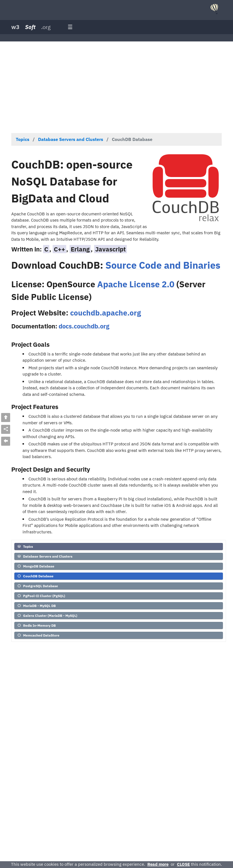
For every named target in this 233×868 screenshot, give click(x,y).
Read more (158, 864)
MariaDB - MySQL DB (36, 606)
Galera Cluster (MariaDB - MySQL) (47, 616)
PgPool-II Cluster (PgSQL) (41, 596)
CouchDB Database (35, 576)
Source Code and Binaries (163, 265)
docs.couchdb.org (84, 326)
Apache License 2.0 (136, 284)
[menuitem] (119, 547)
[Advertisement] (116, 87)
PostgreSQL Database (37, 586)
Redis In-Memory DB (36, 625)
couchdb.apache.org (106, 313)
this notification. (199, 864)
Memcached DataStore (38, 635)
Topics (25, 546)
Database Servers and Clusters (45, 556)
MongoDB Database (36, 566)
